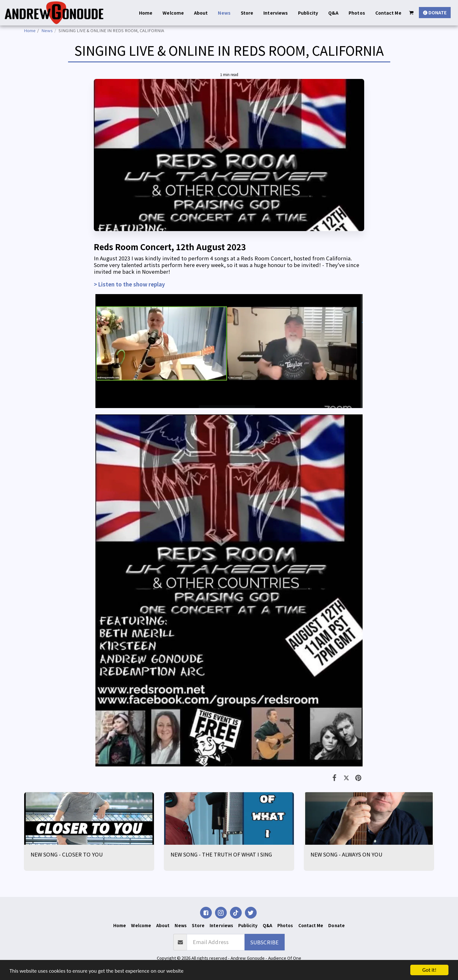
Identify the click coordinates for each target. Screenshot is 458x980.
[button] (411, 13)
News (47, 30)
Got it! (429, 970)
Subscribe (264, 942)
